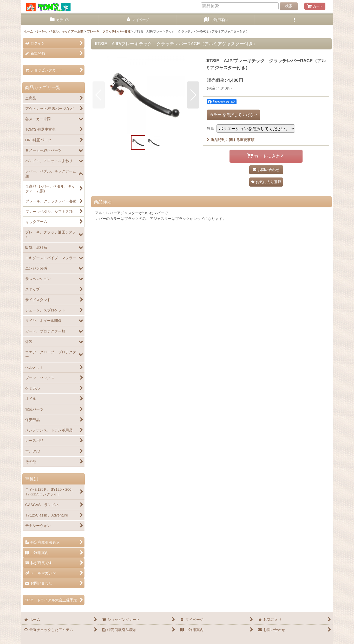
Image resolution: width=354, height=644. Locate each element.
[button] (294, 20)
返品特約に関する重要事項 (231, 140)
